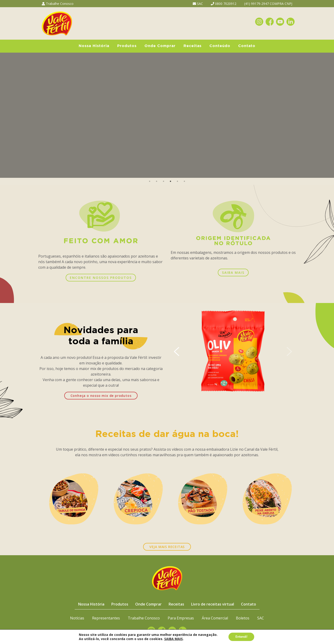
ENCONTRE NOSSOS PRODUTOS (101, 278)
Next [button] (328, 115)
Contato (247, 46)
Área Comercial (215, 618)
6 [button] (184, 181)
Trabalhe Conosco (58, 4)
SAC (198, 4)
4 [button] (170, 181)
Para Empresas (181, 618)
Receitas (193, 46)
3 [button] (164, 181)
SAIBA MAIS (233, 273)
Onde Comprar (160, 46)
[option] (167, 115)
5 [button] (177, 181)
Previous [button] (6, 115)
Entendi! (241, 637)
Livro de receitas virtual (213, 604)
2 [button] (157, 181)
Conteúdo (220, 46)
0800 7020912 (224, 4)
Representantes (106, 618)
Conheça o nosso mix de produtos (101, 396)
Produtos (127, 46)
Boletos (243, 618)
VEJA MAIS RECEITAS (167, 547)
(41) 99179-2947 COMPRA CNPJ (268, 4)
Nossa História (94, 46)
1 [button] (150, 181)
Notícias (77, 618)
